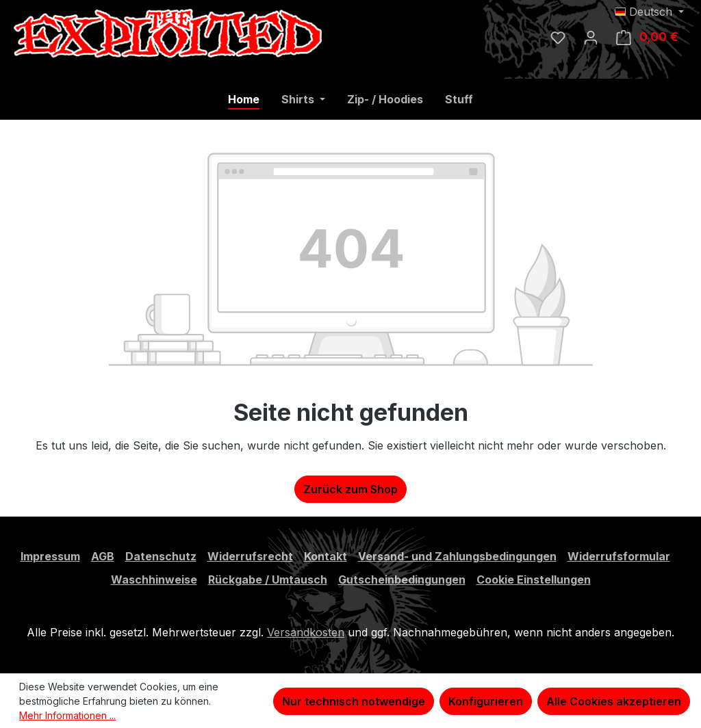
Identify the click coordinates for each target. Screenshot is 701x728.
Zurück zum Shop (350, 489)
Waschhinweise (154, 580)
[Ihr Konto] (591, 37)
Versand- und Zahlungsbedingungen (457, 556)
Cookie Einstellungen (534, 580)
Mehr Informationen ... (67, 715)
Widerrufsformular (619, 556)
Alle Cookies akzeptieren (614, 701)
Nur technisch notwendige (354, 701)
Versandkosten (306, 632)
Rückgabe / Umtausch (268, 580)
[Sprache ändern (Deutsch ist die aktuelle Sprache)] (649, 12)
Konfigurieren (486, 701)
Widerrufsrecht (250, 556)
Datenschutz (161, 556)
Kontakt (326, 556)
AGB (103, 556)
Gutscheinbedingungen (402, 580)
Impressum (50, 556)
